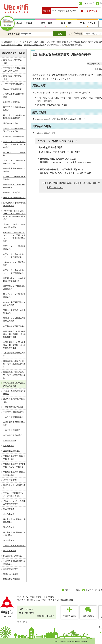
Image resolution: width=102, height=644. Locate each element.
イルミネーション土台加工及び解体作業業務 (14, 502)
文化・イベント (88, 23)
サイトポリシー (24, 622)
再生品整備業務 (10, 551)
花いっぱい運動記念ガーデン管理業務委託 (14, 226)
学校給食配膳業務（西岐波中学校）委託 (14, 473)
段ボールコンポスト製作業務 (14, 154)
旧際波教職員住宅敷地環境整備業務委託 (14, 204)
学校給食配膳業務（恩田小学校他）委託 (14, 457)
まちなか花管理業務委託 (13, 417)
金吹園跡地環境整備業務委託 (14, 355)
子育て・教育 (46, 23)
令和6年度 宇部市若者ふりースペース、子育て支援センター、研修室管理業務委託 (14, 215)
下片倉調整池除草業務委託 (14, 407)
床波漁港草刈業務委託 (12, 556)
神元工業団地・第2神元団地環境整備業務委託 (14, 117)
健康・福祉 (67, 23)
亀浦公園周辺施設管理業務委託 (14, 424)
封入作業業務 (9, 509)
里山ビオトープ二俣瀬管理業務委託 (14, 296)
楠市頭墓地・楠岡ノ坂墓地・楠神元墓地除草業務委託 (14, 364)
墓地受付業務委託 (11, 480)
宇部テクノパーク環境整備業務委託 (14, 248)
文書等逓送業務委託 (12, 451)
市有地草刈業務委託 (12, 192)
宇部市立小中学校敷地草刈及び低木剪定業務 (14, 70)
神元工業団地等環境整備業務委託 (14, 109)
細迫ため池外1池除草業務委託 (14, 400)
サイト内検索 (14, 34)
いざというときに (92, 11)
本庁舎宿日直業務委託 (12, 435)
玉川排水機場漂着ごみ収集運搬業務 (14, 312)
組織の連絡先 (88, 616)
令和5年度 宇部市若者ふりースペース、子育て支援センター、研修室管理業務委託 (14, 237)
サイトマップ (88, 3)
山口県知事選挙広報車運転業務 (14, 96)
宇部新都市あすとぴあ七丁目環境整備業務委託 (14, 280)
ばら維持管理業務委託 (12, 89)
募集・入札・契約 (48, 42)
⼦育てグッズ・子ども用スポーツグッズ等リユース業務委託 (14, 145)
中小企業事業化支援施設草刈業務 (14, 170)
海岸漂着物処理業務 (12, 102)
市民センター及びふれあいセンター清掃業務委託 (14, 256)
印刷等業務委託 (10, 441)
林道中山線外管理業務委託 (14, 198)
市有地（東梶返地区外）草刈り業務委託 (14, 304)
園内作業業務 (9, 527)
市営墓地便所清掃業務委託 (14, 326)
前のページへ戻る (72, 590)
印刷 (96, 69)
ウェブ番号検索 (76, 33)
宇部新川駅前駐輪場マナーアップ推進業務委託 (14, 495)
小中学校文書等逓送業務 (13, 84)
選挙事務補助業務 (11, 123)
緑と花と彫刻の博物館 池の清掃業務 (14, 534)
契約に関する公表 (65, 42)
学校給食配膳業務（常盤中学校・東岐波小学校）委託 (14, 465)
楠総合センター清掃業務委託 (14, 486)
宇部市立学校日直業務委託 (14, 546)
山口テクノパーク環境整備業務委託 (14, 178)
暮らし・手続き (24, 23)
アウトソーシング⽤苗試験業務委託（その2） (14, 162)
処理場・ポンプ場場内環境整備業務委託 (14, 320)
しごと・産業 (33, 42)
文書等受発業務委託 (12, 430)
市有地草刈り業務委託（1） (12, 61)
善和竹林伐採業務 (11, 569)
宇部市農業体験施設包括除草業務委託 (14, 562)
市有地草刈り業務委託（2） (12, 77)
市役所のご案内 (69, 616)
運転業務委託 (9, 446)
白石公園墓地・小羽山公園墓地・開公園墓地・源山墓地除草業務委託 (14, 334)
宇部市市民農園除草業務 (13, 412)
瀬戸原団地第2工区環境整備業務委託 (14, 186)
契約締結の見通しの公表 (34, 45)
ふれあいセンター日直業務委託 (14, 264)
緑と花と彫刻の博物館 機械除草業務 (14, 521)
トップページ (19, 42)
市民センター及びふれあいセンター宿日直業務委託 (14, 272)
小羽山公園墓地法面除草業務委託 (14, 392)
